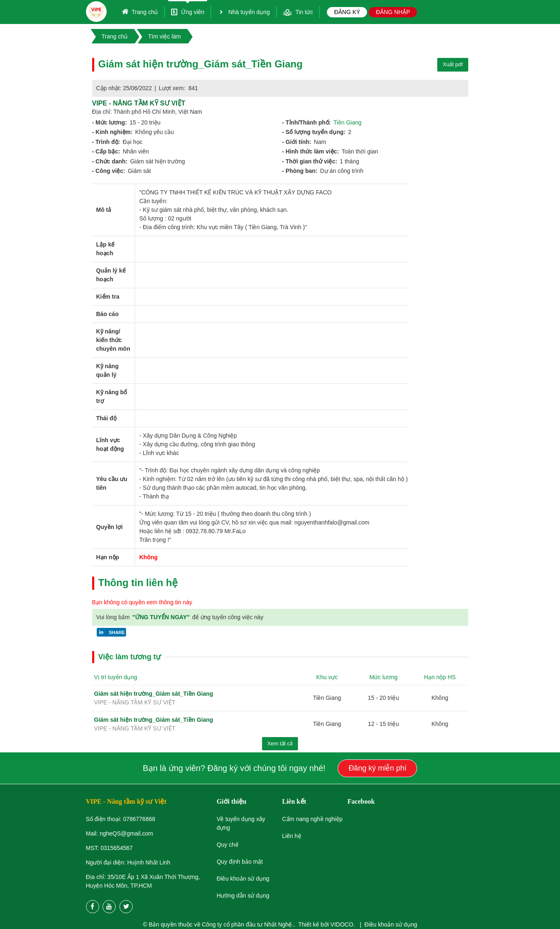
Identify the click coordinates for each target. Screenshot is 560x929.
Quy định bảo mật (240, 862)
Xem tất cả (280, 743)
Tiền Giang (348, 122)
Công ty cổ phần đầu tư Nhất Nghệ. (248, 924)
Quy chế (227, 845)
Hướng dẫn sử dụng (243, 895)
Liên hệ (291, 836)
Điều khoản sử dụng (243, 879)
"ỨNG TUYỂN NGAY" (162, 617)
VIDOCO (342, 924)
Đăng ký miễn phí (377, 768)
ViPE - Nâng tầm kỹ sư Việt (139, 103)
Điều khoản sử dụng (391, 924)
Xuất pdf (453, 64)
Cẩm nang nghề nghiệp (312, 819)
